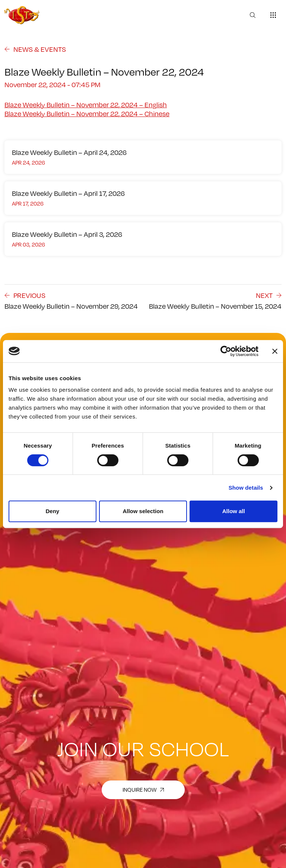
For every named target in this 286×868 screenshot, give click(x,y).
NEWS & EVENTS (35, 49)
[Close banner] (275, 351)
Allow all (234, 511)
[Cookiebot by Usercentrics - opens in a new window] (226, 351)
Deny (52, 511)
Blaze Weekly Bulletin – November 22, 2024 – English (86, 105)
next (269, 295)
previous (25, 295)
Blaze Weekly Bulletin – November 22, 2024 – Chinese (87, 114)
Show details (246, 488)
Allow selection (143, 511)
